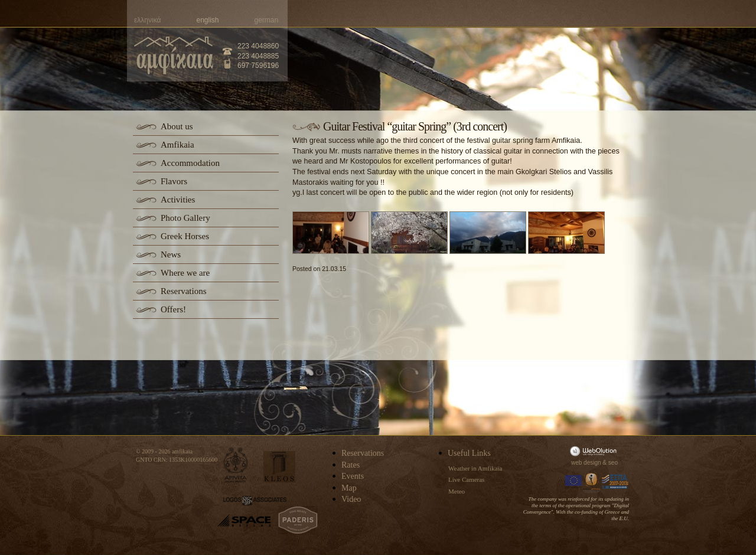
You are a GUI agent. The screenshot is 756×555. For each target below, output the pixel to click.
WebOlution (595, 451)
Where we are (185, 273)
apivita (236, 465)
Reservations (183, 291)
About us (177, 126)
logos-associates (255, 501)
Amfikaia (177, 145)
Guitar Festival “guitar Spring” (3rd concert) (415, 126)
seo (613, 463)
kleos (279, 467)
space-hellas (244, 520)
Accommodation (190, 163)
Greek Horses (185, 236)
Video (351, 499)
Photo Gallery (185, 218)
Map (349, 488)
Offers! (173, 309)
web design (586, 463)
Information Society (592, 482)
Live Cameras (466, 479)
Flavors (174, 181)
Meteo (457, 491)
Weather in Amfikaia (475, 468)
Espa (615, 482)
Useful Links (469, 453)
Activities (178, 200)
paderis (298, 520)
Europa (573, 482)
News (171, 254)
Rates (351, 465)
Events (353, 476)
